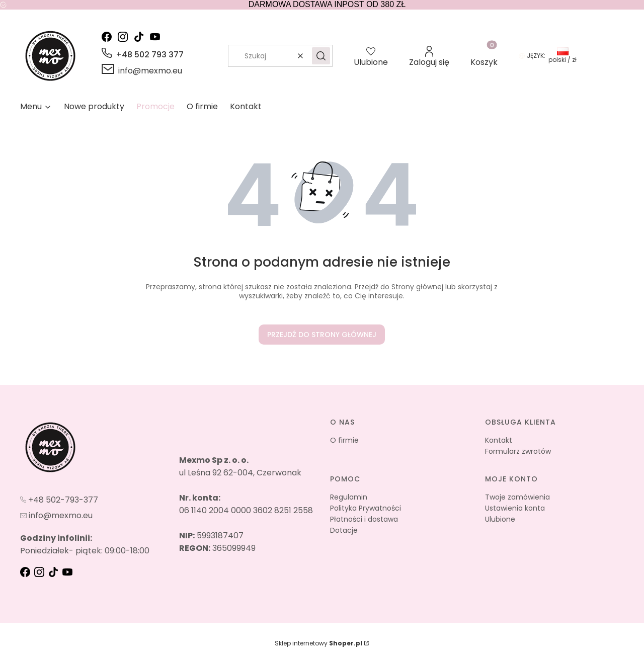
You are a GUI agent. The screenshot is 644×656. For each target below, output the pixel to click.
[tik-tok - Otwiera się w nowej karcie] (141, 37)
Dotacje (344, 530)
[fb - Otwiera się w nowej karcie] (26, 572)
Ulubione (500, 519)
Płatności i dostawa (364, 519)
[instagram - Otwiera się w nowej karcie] (125, 37)
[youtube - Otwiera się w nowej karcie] (157, 37)
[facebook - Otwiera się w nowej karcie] (109, 37)
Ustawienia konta (515, 508)
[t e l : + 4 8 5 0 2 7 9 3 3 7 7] (59, 499)
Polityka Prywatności (366, 508)
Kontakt (499, 440)
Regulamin (349, 497)
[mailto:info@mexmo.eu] (142, 71)
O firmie (344, 440)
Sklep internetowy (318, 643)
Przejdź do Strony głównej (322, 335)
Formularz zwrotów (518, 451)
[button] (321, 56)
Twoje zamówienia (517, 497)
